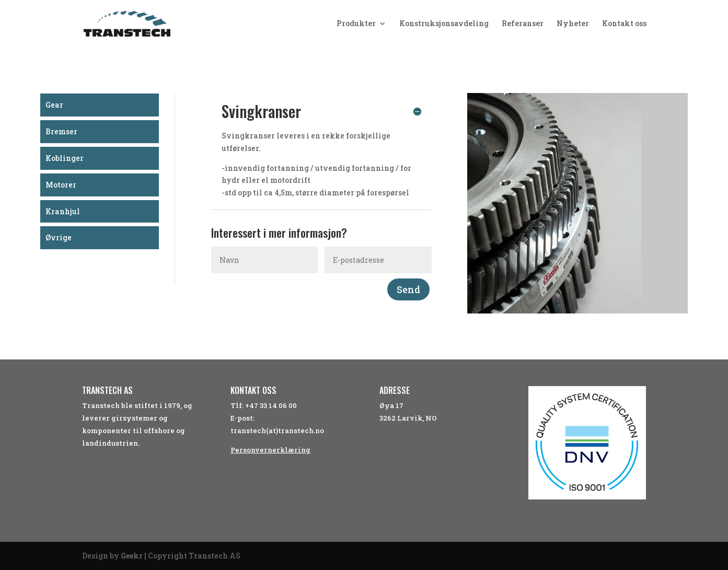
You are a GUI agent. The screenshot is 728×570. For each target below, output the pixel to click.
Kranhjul (63, 211)
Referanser (523, 24)
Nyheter (573, 24)
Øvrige (59, 237)
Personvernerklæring (270, 450)
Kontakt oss (624, 24)
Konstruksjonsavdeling (444, 24)
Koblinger (65, 158)
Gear (54, 105)
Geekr (132, 556)
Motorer (61, 185)
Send (408, 289)
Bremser (61, 131)
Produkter (356, 24)
